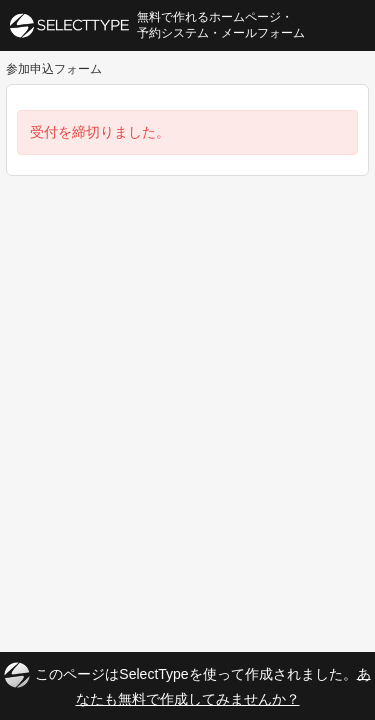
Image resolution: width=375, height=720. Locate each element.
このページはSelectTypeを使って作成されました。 (187, 684)
